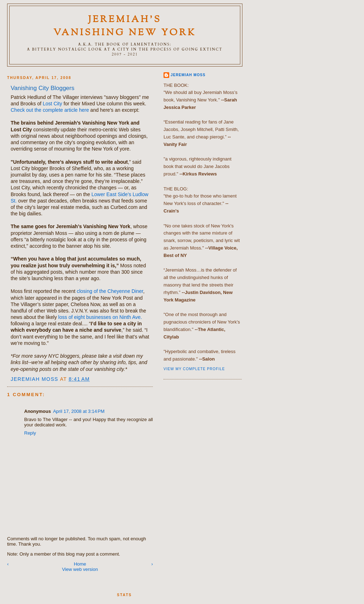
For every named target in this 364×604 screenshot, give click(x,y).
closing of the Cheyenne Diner (110, 291)
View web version (80, 569)
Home (80, 564)
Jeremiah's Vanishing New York (125, 26)
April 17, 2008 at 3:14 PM (79, 411)
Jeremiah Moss (188, 75)
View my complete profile (194, 369)
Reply (30, 433)
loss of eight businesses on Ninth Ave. (100, 317)
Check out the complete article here (50, 110)
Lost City (52, 104)
